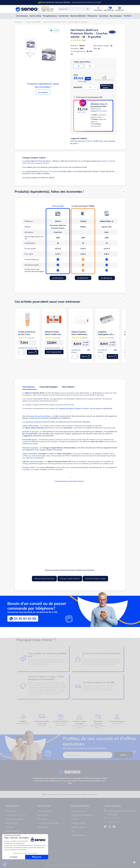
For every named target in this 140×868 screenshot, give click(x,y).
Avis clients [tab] (68, 387)
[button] (118, 191)
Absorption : (75, 48)
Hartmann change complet (95, 579)
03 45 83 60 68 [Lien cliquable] (113, 818)
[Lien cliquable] (70, 3)
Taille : (95, 48)
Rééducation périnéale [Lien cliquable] (14, 819)
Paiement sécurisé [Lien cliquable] (78, 827)
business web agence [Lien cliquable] (89, 865)
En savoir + (104, 111)
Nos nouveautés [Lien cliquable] (45, 811)
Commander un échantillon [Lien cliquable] (49, 823)
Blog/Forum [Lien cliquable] (43, 827)
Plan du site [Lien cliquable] (44, 806)
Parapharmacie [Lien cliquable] (11, 823)
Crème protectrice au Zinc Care (27, 333)
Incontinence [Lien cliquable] (10, 811)
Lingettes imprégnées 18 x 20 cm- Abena (107, 333)
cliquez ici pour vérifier (90, 794)
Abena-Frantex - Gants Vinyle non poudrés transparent (53, 333)
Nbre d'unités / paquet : (102, 46)
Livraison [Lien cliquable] (75, 819)
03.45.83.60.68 (117, 723)
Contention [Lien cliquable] (10, 827)
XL (90, 66)
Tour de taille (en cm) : (78, 51)
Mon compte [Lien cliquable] (43, 815)
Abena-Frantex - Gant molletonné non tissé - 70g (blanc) (79, 333)
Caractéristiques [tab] (49, 387)
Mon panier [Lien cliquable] (43, 819)
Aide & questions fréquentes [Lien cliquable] (82, 815)
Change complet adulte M (70, 579)
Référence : (75, 46)
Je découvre (58, 278)
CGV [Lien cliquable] (73, 831)
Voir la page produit (54, 352)
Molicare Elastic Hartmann (44, 579)
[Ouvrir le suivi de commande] (134, 862)
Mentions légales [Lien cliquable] (78, 835)
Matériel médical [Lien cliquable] (12, 831)
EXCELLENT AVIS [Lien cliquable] (48, 9)
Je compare (43, 92)
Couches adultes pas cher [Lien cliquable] (16, 815)
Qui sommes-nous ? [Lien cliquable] (79, 811)
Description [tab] (29, 387)
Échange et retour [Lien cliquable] (78, 823)
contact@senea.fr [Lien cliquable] (114, 822)
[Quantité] (90, 87)
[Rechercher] (74, 9)
